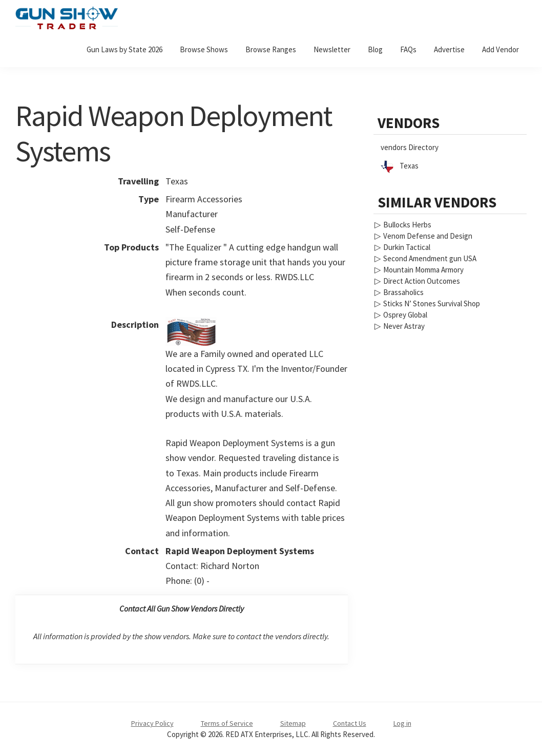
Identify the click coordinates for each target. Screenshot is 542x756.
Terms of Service (227, 723)
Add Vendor (501, 49)
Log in (402, 723)
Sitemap (293, 723)
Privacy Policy (152, 723)
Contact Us (350, 723)
